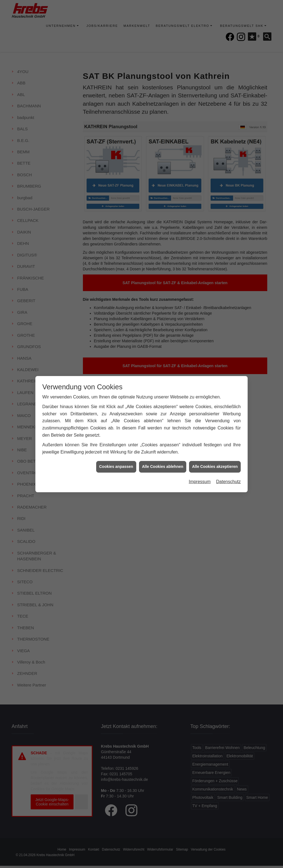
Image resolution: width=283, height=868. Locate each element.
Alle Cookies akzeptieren (215, 454)
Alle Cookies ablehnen (163, 454)
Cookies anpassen (116, 454)
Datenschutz (228, 468)
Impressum (200, 468)
